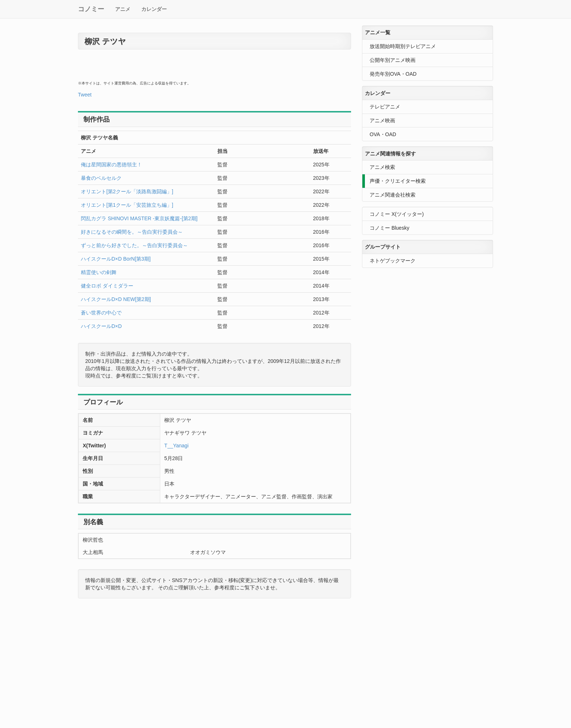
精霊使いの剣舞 (99, 272)
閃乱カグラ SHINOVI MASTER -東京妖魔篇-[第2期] (139, 218)
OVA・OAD (383, 134)
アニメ (123, 9)
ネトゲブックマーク (393, 261)
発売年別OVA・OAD (393, 74)
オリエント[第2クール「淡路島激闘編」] (127, 191)
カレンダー (154, 9)
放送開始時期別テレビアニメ (403, 46)
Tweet (85, 95)
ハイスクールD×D (101, 326)
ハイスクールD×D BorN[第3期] (116, 259)
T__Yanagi (176, 446)
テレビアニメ (385, 107)
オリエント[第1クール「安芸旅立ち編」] (127, 205)
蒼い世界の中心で (101, 313)
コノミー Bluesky (389, 228)
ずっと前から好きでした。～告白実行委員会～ (134, 245)
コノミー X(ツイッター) (397, 214)
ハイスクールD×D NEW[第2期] (116, 299)
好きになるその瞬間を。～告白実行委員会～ (132, 232)
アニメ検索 (382, 167)
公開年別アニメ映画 (393, 60)
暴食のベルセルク (101, 178)
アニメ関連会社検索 (393, 195)
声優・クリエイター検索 (398, 181)
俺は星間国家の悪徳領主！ (111, 165)
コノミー (91, 9)
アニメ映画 (382, 120)
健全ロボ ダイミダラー (107, 286)
